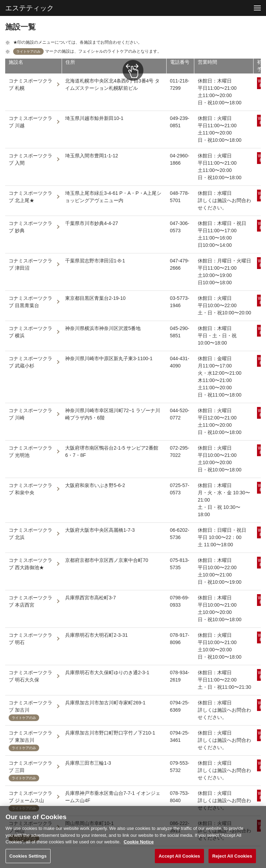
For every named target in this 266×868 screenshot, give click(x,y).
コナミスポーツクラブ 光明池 (30, 452)
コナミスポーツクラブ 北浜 (30, 534)
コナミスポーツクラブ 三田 (30, 767)
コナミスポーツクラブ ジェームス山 (30, 797)
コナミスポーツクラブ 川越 (30, 122)
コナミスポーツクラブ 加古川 (30, 706)
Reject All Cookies (232, 858)
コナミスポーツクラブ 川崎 (30, 414)
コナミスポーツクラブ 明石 (30, 639)
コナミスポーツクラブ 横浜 (30, 332)
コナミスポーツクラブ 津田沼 (30, 264)
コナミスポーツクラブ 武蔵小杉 (30, 362)
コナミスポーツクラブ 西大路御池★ (30, 564)
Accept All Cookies (179, 858)
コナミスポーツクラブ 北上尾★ (30, 197)
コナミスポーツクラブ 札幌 (30, 84)
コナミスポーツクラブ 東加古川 (30, 736)
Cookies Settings (28, 858)
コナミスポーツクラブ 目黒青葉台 (30, 302)
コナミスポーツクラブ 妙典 (30, 227)
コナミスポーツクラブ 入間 (30, 159)
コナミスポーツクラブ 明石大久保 (30, 676)
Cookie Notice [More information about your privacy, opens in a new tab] (139, 844)
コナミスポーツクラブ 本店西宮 (30, 601)
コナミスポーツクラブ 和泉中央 (30, 489)
